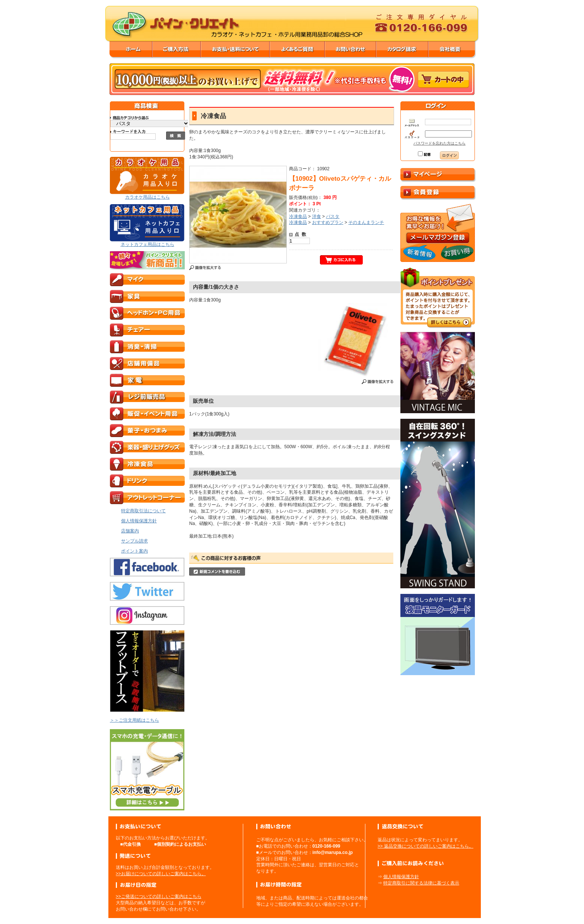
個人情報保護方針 (401, 877)
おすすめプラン (328, 222)
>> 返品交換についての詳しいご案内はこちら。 (426, 846)
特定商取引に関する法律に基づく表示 (421, 883)
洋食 (317, 216)
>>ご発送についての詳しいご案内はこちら (159, 896)
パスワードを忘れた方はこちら (439, 143)
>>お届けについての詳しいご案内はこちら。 (161, 874)
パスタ (333, 216)
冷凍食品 (298, 216)
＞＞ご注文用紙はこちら (134, 720)
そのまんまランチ (366, 222)
